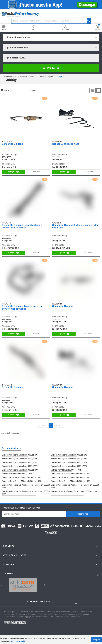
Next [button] (44, 585)
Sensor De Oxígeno (46, 77)
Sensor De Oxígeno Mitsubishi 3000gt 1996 (69, 462)
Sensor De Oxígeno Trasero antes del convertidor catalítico (23, 307)
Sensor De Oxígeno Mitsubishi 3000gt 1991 (20, 455)
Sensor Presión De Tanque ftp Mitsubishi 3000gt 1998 (74, 491)
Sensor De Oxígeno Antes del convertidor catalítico (75, 226)
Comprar (14, 172)
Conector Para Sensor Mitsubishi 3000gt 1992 (70, 474)
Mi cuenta (66, 28)
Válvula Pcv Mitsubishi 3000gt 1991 (66, 470)
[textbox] (51, 21)
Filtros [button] (7, 90)
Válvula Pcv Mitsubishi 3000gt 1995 (17, 474)
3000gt (59, 77)
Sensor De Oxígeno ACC (66, 144)
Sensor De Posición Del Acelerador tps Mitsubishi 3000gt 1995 (26, 486)
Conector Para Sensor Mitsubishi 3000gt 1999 (70, 481)
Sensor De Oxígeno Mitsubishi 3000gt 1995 (20, 462)
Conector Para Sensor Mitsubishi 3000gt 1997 (22, 481)
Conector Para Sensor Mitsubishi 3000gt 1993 (22, 477)
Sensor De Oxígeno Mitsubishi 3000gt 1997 (20, 466)
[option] (23, 585)
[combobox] (51, 37)
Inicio (34, 28)
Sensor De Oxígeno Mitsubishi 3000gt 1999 (20, 470)
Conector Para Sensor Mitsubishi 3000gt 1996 (70, 477)
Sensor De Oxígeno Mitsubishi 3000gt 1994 (69, 459)
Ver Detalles (38, 172)
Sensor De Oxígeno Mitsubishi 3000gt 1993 (20, 459)
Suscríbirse (83, 514)
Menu (4, 28)
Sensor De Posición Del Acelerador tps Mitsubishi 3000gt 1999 (26, 493)
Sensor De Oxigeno (63, 306)
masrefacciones (10, 77)
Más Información (18, 641)
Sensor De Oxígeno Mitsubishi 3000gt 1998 (69, 466)
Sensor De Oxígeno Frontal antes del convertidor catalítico (22, 226)
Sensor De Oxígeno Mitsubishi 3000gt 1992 (69, 455)
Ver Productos (51, 68)
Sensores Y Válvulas (28, 77)
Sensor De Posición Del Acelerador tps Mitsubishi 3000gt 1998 (75, 486)
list (93, 90)
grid (98, 90)
